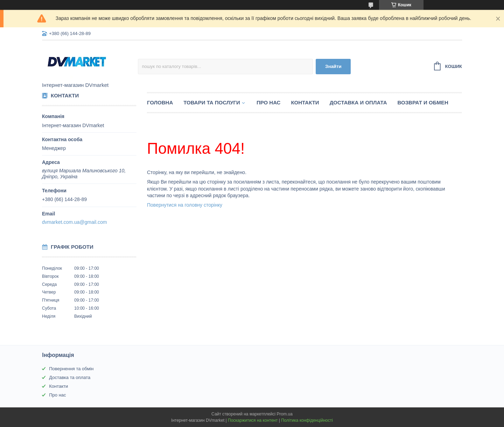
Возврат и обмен (423, 102)
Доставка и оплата (358, 102)
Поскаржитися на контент (253, 420)
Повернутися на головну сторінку (185, 205)
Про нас (269, 102)
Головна (160, 102)
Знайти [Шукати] (333, 66)
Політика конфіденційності (307, 420)
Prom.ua (285, 414)
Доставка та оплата (70, 377)
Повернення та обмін (71, 369)
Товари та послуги (212, 102)
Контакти (305, 102)
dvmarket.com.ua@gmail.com (74, 222)
